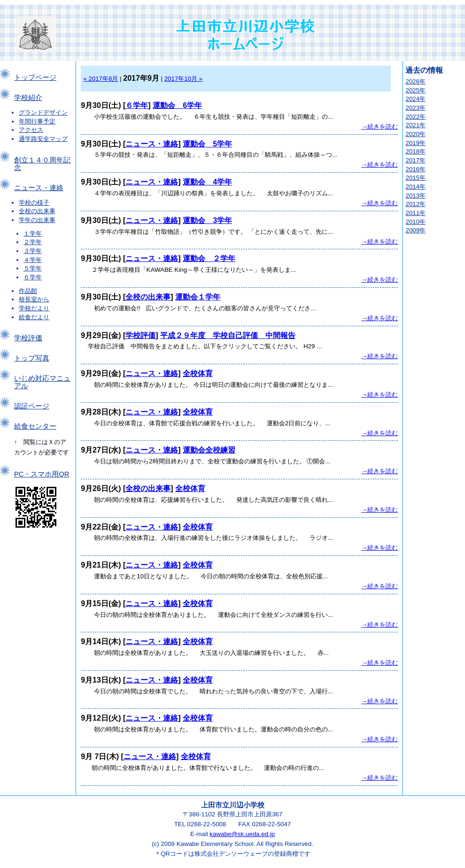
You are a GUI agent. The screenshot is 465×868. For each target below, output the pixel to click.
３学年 (33, 251)
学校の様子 (34, 203)
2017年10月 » (184, 79)
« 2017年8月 (101, 79)
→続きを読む (380, 127)
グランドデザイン (43, 112)
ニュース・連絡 (39, 188)
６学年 (33, 277)
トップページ (35, 77)
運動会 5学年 (207, 144)
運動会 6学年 (177, 105)
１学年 (33, 234)
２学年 (33, 242)
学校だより (34, 308)
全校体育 (198, 373)
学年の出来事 (37, 220)
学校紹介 (28, 98)
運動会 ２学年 (209, 258)
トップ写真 (32, 358)
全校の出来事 (37, 211)
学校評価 (28, 338)
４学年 (33, 260)
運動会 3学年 (207, 220)
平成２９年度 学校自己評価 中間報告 (228, 335)
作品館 (28, 291)
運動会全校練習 (209, 450)
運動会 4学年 (207, 182)
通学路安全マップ (43, 139)
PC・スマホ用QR (42, 474)
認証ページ (32, 406)
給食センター (35, 426)
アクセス (31, 130)
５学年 (33, 268)
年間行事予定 (37, 121)
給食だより (34, 317)
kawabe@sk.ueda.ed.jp (242, 834)
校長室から (34, 299)
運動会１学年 (198, 297)
